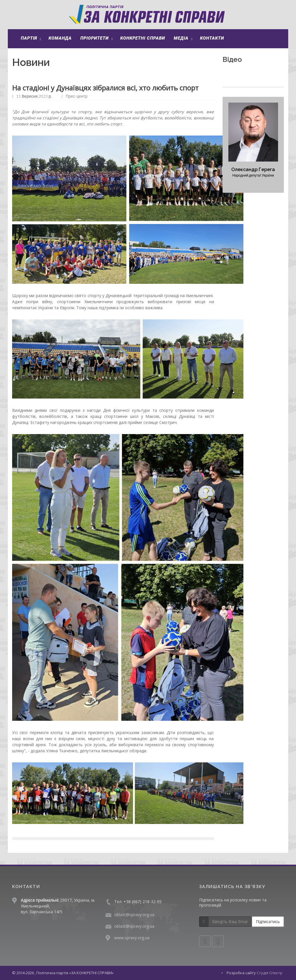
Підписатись (268, 921)
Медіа (181, 38)
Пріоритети (95, 38)
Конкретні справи (143, 38)
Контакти (212, 38)
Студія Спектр (270, 973)
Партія (29, 38)
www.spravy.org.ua (132, 938)
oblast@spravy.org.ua (134, 915)
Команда (60, 38)
